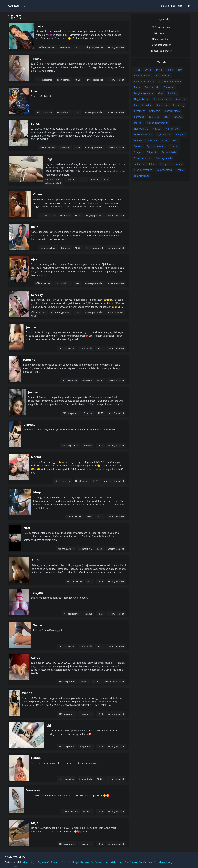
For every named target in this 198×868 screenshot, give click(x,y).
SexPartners (97, 862)
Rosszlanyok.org (163, 862)
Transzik (66, 862)
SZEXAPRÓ (19, 857)
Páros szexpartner (161, 45)
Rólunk (165, 6)
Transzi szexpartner (161, 51)
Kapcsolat (177, 6)
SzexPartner (145, 862)
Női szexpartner (161, 39)
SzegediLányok (81, 862)
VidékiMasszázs (115, 862)
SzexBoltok (131, 862)
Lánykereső (43, 862)
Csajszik (55, 862)
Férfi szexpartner (161, 27)
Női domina (161, 33)
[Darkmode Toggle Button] (188, 6)
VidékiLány (29, 862)
